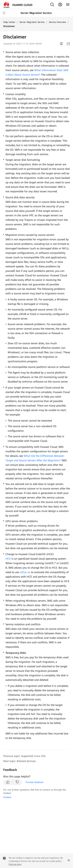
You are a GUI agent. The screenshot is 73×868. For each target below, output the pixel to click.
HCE (8, 559)
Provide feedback (35, 782)
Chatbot (7, 797)
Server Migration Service (32, 22)
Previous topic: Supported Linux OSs (24, 756)
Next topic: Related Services (19, 761)
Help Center (9, 22)
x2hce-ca (25, 572)
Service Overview (57, 22)
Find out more (15, 864)
